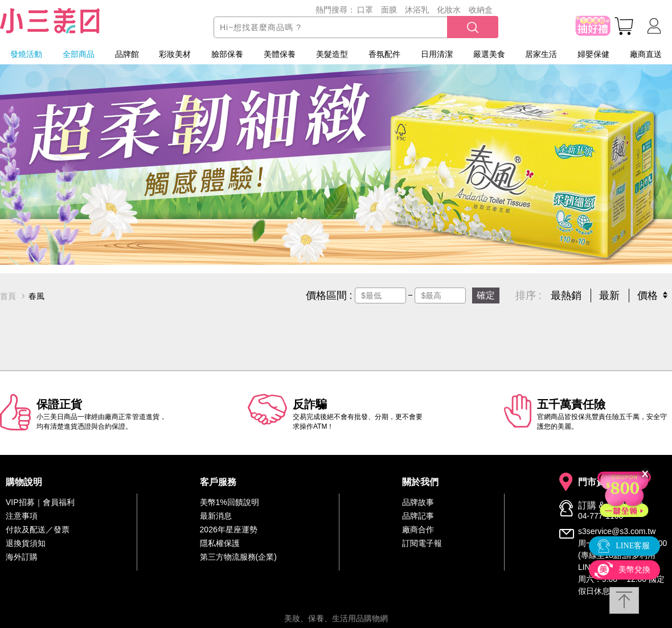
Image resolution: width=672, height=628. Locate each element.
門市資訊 (596, 482)
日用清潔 (437, 54)
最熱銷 (566, 295)
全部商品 (79, 54)
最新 (609, 295)
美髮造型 (332, 54)
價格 (648, 295)
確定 (486, 295)
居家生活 (541, 54)
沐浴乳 (417, 10)
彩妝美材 (175, 54)
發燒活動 (26, 54)
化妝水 (449, 10)
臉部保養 (227, 54)
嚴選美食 (489, 54)
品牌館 (127, 54)
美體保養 (280, 54)
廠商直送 (646, 54)
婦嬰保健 (593, 54)
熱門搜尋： (335, 10)
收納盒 (481, 10)
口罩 (365, 10)
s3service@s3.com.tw (617, 531)
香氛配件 (384, 54)
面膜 (389, 10)
